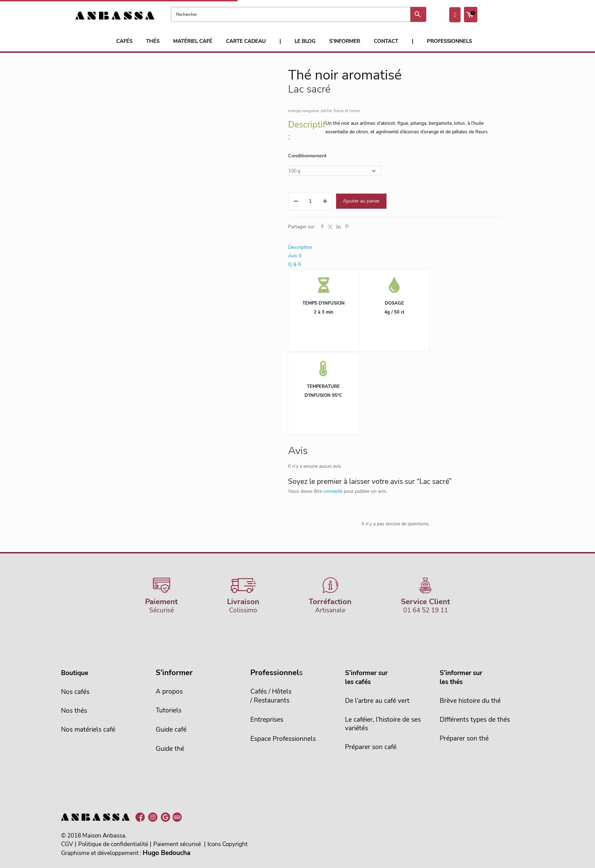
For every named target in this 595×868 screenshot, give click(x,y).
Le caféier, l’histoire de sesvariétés (383, 724)
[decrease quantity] (296, 201)
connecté (333, 491)
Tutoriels (169, 710)
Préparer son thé (464, 738)
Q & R (295, 264)
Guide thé (170, 749)
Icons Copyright (228, 844)
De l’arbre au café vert (377, 701)
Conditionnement (307, 156)
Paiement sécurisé (177, 844)
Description (300, 247)
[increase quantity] (325, 201)
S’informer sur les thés (461, 677)
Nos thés (74, 711)
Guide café (171, 730)
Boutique (75, 673)
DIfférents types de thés (475, 720)
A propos (169, 692)
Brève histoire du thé (470, 701)
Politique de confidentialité (113, 844)
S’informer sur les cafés (366, 677)
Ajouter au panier (361, 201)
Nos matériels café (88, 730)
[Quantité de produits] (310, 201)
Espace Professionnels (283, 739)
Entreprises (267, 720)
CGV (67, 844)
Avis (295, 256)
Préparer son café (371, 747)
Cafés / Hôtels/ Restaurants (271, 696)
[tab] (396, 247)
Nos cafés (75, 692)
